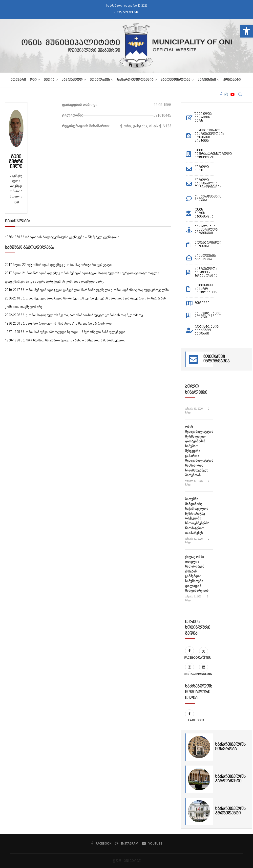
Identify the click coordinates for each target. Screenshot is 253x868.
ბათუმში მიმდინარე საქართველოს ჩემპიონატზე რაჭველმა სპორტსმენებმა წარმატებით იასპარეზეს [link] (197, 516)
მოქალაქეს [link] (100, 80)
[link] (247, 31)
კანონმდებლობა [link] (175, 80)
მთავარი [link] (18, 80)
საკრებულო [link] (72, 80)
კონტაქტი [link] (232, 80)
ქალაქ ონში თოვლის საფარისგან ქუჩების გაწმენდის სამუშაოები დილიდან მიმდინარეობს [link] (197, 574)
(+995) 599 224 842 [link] (126, 12)
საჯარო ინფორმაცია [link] (135, 80)
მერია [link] (49, 80)
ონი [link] (33, 80)
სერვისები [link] (207, 80)
